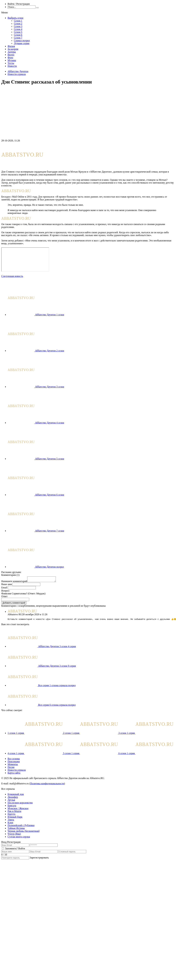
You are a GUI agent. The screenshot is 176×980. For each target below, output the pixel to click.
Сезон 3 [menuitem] (18, 26)
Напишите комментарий (14, 582)
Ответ (4, 597)
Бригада (12, 807)
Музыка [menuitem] (12, 60)
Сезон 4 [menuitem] (18, 29)
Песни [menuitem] (11, 768)
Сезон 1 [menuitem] (18, 21)
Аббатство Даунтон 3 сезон (50, 387)
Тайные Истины (16, 829)
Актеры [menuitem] (12, 52)
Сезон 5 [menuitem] (18, 32)
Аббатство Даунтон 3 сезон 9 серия (57, 667)
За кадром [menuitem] (13, 49)
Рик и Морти (14, 812)
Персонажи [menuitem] (14, 763)
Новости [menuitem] (12, 66)
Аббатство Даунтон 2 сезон (50, 351)
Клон (10, 824)
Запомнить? (11, 850)
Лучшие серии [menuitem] (22, 43)
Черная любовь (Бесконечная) (24, 832)
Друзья (11, 801)
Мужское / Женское (18, 810)
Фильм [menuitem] (11, 46)
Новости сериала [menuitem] (17, 771)
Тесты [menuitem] (11, 63)
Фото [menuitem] (10, 57)
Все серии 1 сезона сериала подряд (57, 687)
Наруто (11, 815)
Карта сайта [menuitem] (14, 774)
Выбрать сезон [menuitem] (15, 18)
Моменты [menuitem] (13, 766)
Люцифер (13, 798)
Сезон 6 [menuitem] (18, 35)
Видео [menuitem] (11, 55)
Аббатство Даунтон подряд (49, 567)
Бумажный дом (16, 795)
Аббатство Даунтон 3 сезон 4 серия (57, 648)
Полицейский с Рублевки (21, 827)
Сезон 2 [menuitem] (18, 24)
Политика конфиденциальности (47, 785)
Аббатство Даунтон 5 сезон (50, 459)
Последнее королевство (20, 804)
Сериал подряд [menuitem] (22, 40)
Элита (11, 821)
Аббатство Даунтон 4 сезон (50, 423)
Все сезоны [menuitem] (14, 760)
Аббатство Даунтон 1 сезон (50, 315)
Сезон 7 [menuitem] (18, 38)
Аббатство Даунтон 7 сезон (50, 531)
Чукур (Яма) (14, 835)
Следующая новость (12, 276)
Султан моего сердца (19, 838)
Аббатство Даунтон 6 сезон (50, 495)
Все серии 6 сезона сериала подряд (57, 706)
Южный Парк (15, 818)
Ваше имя (7, 585)
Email (4, 588)
